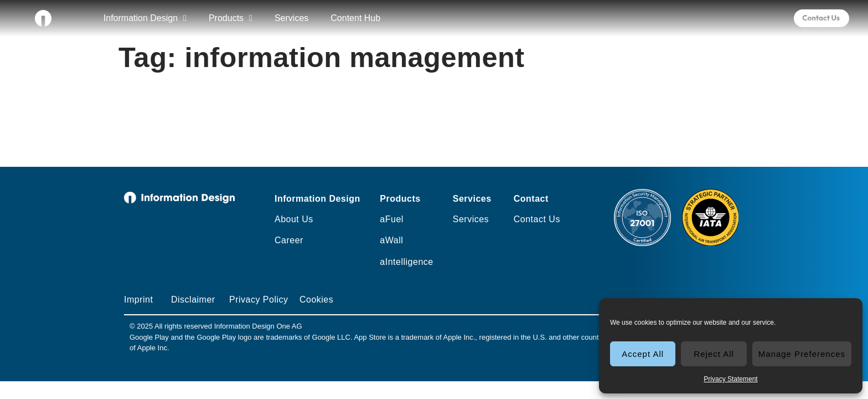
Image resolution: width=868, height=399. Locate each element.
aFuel (392, 219)
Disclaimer (193, 300)
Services (291, 18)
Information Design (145, 18)
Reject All (714, 354)
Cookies (316, 300)
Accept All (643, 354)
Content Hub (355, 18)
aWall (391, 240)
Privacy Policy (259, 300)
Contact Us (537, 219)
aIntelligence (406, 262)
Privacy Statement (730, 379)
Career (289, 240)
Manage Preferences (802, 354)
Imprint (138, 300)
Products (231, 18)
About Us (294, 219)
